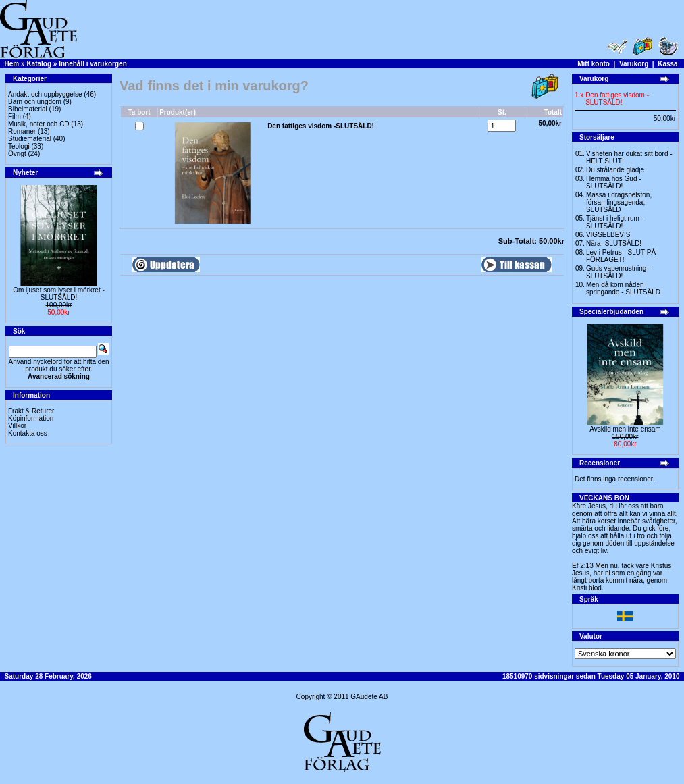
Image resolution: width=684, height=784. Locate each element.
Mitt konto (594, 64)
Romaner (22, 131)
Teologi (19, 146)
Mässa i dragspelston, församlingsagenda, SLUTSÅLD (619, 202)
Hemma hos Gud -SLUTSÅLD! (614, 182)
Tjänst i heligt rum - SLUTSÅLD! (615, 222)
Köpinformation (31, 418)
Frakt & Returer (31, 411)
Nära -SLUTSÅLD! (614, 243)
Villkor (17, 426)
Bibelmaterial (28, 109)
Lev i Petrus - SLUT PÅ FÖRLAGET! (621, 256)
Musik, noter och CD (39, 124)
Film (15, 116)
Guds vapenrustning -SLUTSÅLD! (619, 272)
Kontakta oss (28, 433)
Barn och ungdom (35, 102)
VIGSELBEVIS (608, 235)
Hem (12, 64)
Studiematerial (30, 139)
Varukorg (634, 64)
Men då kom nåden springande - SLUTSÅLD (623, 288)
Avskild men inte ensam (625, 429)
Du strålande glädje (615, 170)
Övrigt (17, 154)
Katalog (39, 64)
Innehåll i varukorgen (93, 64)
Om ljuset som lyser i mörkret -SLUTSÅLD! (59, 294)
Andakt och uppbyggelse (45, 94)
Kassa (667, 64)
